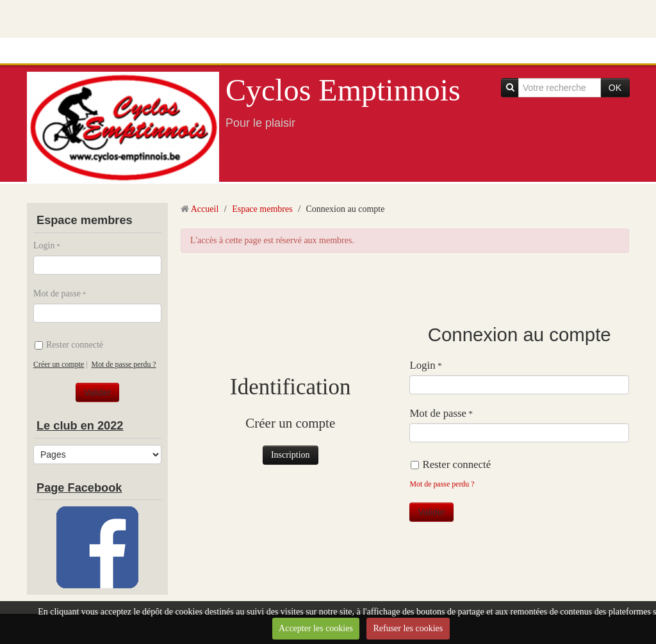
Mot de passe (57, 294)
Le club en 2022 (80, 426)
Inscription (291, 455)
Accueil (205, 209)
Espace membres (262, 209)
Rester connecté (69, 345)
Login (44, 246)
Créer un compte (59, 364)
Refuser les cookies (408, 628)
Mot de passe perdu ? (124, 364)
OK (615, 88)
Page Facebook (79, 488)
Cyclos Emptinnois (343, 90)
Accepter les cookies (316, 628)
